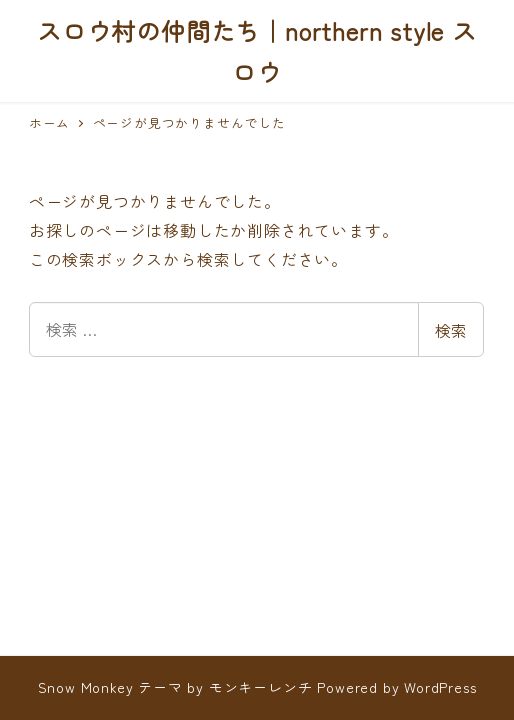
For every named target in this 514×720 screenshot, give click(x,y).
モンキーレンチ (261, 687)
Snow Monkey (86, 687)
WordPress (440, 687)
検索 (451, 330)
